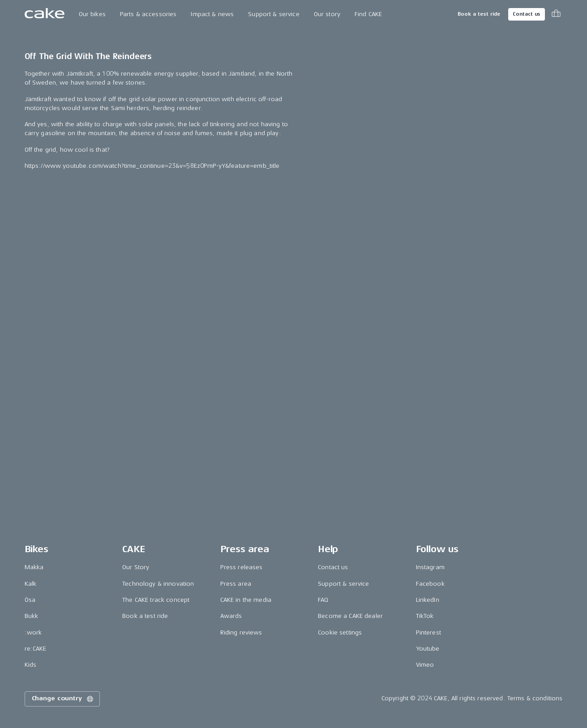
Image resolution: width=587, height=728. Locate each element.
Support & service (274, 14)
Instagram (430, 568)
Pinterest (428, 632)
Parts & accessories (148, 14)
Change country (63, 699)
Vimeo (425, 665)
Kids (31, 665)
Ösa (30, 600)
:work (33, 632)
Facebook (430, 584)
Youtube (428, 649)
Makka (34, 568)
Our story (327, 14)
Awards (231, 616)
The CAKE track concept (156, 600)
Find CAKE (368, 14)
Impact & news (212, 14)
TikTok (425, 616)
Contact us (527, 14)
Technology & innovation (158, 584)
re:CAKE (36, 649)
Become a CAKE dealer (350, 616)
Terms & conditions (535, 699)
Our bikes (92, 14)
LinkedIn (428, 600)
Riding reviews (241, 632)
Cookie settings (340, 632)
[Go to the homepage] (45, 14)
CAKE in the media (246, 600)
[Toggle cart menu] (556, 14)
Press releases (242, 568)
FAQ (323, 600)
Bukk (32, 616)
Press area (236, 584)
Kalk (31, 584)
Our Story (136, 568)
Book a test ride (479, 14)
